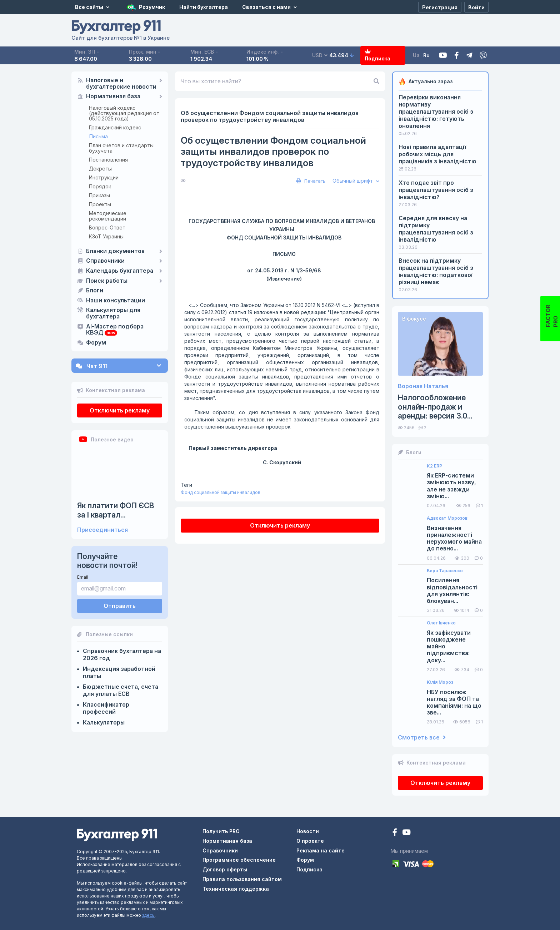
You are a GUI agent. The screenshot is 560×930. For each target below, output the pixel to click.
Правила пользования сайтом (242, 879)
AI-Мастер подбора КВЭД (115, 330)
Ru (426, 55)
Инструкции (104, 177)
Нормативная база (113, 97)
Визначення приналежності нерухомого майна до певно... (454, 538)
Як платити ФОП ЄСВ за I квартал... (116, 510)
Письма (99, 136)
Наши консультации (116, 301)
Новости (308, 831)
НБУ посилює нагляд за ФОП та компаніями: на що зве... (454, 703)
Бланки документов (115, 251)
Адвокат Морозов (447, 518)
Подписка (377, 56)
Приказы (99, 195)
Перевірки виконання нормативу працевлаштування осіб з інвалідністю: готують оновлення (436, 112)
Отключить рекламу (120, 410)
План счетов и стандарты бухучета (121, 148)
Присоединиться (102, 530)
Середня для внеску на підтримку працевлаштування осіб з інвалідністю (436, 229)
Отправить (120, 606)
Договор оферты (225, 869)
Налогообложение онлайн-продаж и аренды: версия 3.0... (435, 407)
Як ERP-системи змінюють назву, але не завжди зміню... (451, 486)
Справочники (105, 261)
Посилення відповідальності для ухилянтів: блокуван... (452, 591)
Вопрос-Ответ (107, 227)
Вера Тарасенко (445, 571)
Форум (96, 343)
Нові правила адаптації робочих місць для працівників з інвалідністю (437, 154)
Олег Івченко (441, 623)
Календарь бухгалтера (120, 271)
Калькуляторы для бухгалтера (113, 313)
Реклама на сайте (321, 850)
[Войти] (476, 7)
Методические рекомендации (108, 216)
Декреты (100, 169)
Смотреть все (422, 738)
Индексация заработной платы (119, 672)
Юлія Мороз (440, 682)
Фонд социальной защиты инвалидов (221, 492)
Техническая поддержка (236, 889)
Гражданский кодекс (115, 127)
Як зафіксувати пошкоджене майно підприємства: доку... (449, 647)
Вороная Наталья (423, 386)
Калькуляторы (104, 722)
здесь (148, 915)
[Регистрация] (440, 7)
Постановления (108, 160)
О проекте (310, 841)
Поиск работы (107, 281)
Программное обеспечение (239, 860)
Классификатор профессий (106, 708)
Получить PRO (221, 831)
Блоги (95, 291)
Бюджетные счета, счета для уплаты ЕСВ (121, 690)
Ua (416, 55)
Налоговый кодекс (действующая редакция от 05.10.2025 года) (124, 113)
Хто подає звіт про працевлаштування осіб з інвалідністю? (436, 190)
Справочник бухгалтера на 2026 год (122, 654)
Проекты (100, 204)
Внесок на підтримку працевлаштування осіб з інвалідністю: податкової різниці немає (436, 271)
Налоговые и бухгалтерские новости (121, 84)
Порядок (100, 186)
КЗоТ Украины (106, 236)
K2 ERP (434, 466)
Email (83, 577)
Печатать (310, 181)
